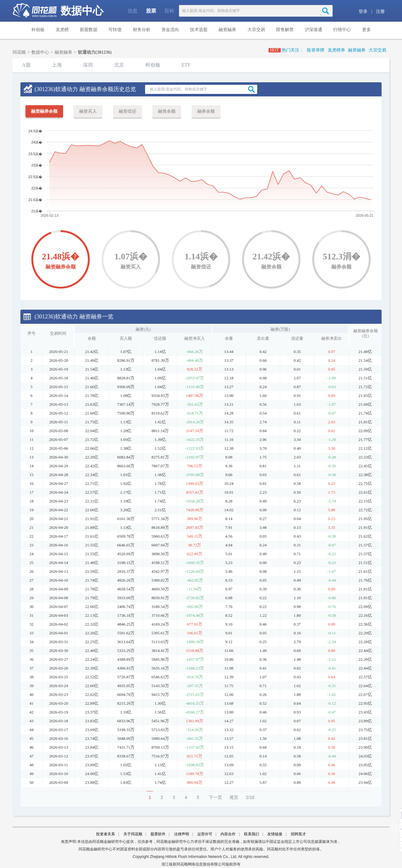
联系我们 (252, 834)
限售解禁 (285, 30)
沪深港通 (313, 30)
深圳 (88, 65)
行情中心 (342, 30)
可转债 (115, 30)
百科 (169, 11)
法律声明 (182, 834)
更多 (367, 30)
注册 (380, 11)
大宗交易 (256, 30)
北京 (119, 65)
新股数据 (89, 30)
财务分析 (142, 30)
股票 (151, 11)
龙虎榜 (62, 30)
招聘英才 (298, 834)
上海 (57, 65)
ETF (186, 65)
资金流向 (170, 30)
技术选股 (199, 30)
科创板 (38, 30)
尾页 (234, 797)
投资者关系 (106, 834)
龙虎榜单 (336, 50)
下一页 (215, 797)
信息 (133, 11)
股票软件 (158, 834)
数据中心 (82, 11)
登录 (363, 11)
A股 (26, 65)
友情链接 (275, 834)
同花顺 (19, 52)
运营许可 (205, 834)
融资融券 (227, 30)
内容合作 (228, 834)
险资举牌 (316, 50)
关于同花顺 (133, 834)
